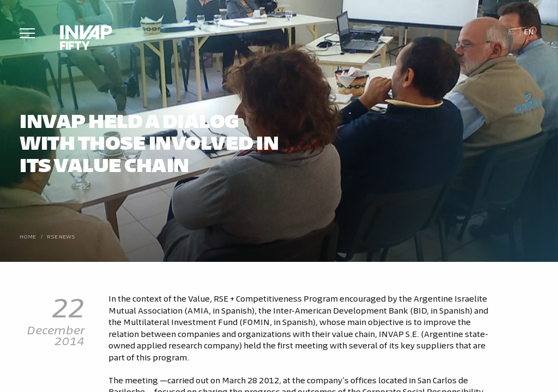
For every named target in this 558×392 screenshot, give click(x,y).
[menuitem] (511, 32)
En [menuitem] (529, 31)
